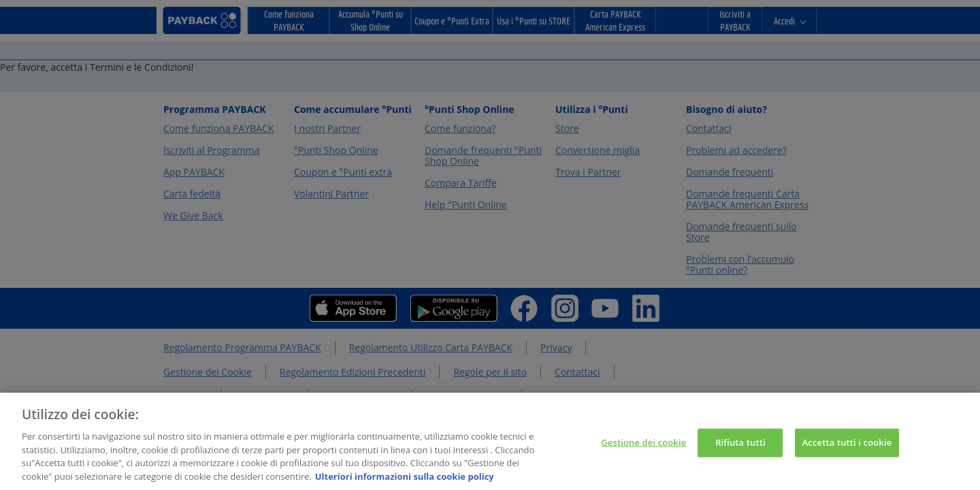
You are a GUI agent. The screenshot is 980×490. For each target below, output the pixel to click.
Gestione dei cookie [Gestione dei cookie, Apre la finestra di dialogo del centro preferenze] (643, 445)
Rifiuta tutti (740, 445)
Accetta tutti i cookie (847, 445)
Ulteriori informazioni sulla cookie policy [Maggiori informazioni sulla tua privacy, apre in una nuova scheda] (405, 480)
